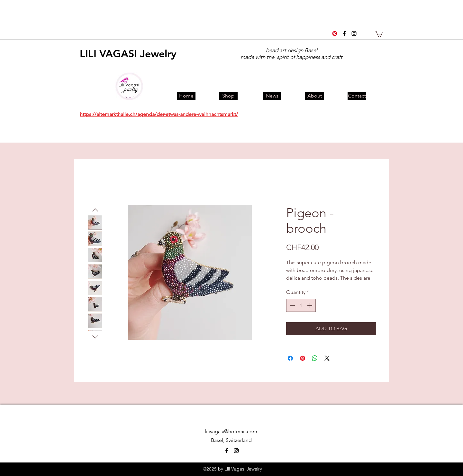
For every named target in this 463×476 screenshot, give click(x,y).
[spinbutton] (301, 305)
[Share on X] (327, 358)
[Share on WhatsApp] (315, 358)
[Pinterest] (335, 33)
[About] (314, 96)
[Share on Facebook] (290, 358)
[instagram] (354, 33)
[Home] (186, 96)
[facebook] (344, 33)
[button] (379, 33)
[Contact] (357, 96)
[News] (272, 96)
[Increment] (310, 305)
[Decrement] (292, 305)
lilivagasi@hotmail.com (231, 431)
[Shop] (228, 96)
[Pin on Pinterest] (303, 358)
